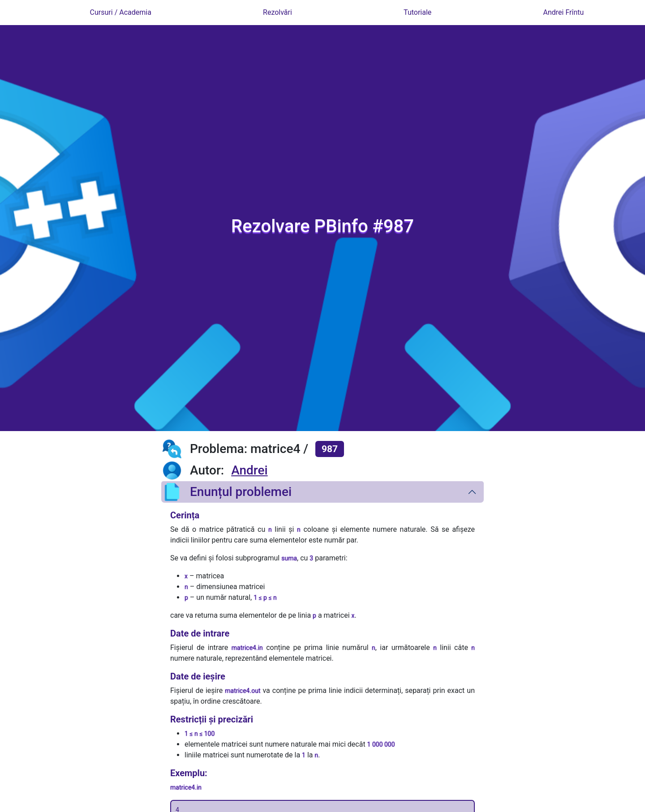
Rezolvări (277, 12)
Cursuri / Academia (121, 12)
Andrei (249, 470)
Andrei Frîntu (564, 12)
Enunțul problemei (226, 492)
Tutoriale (417, 12)
